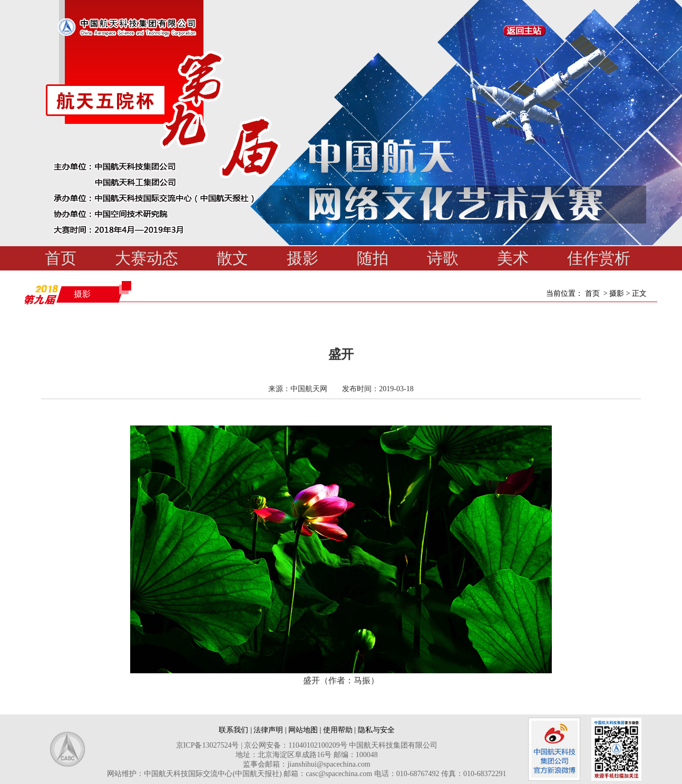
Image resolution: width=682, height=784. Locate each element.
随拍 (373, 258)
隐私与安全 (376, 730)
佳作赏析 (599, 258)
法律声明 (268, 730)
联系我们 (233, 730)
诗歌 (443, 258)
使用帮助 (338, 730)
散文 (232, 258)
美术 (513, 258)
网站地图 (303, 730)
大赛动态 (147, 258)
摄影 (303, 258)
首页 (61, 258)
